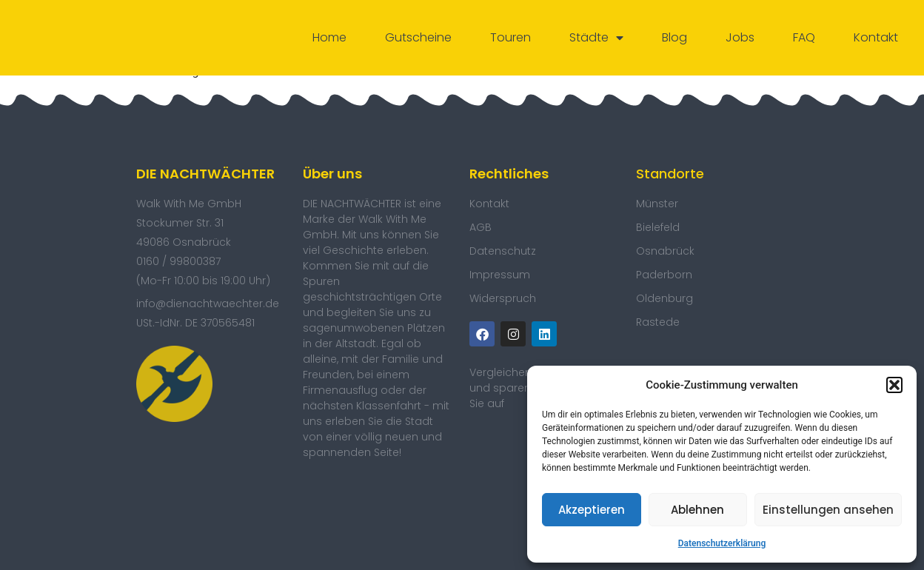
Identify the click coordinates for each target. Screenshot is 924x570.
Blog (674, 37)
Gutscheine (418, 37)
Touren (510, 37)
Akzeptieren (592, 510)
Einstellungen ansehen (828, 510)
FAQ (804, 37)
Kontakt (876, 37)
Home (329, 37)
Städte (596, 38)
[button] (894, 385)
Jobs (740, 37)
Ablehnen (697, 510)
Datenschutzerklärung (722, 543)
